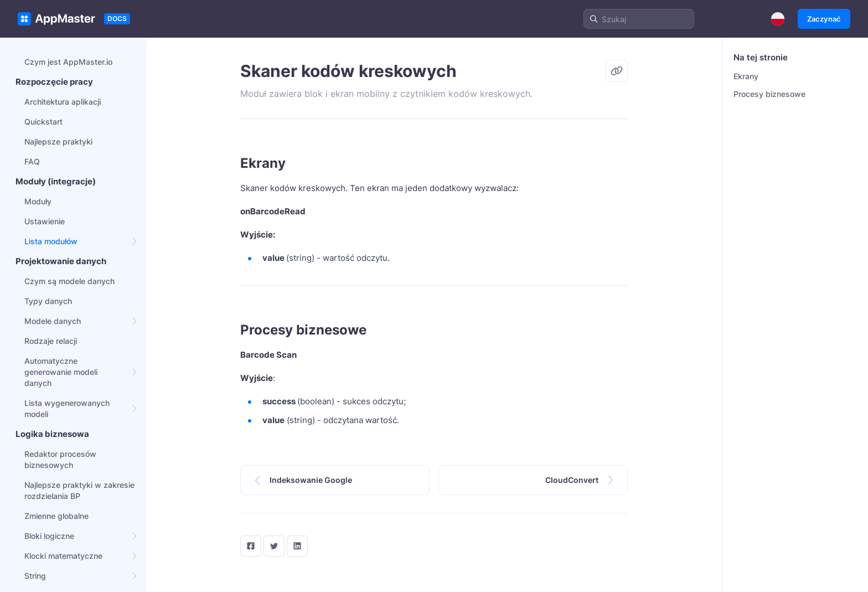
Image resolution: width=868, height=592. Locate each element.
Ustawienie (45, 221)
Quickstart (43, 122)
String (35, 576)
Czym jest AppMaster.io (68, 62)
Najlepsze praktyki (58, 141)
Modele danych (53, 321)
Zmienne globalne (56, 516)
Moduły (38, 201)
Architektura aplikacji (63, 102)
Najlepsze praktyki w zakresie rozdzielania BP (79, 490)
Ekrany (746, 76)
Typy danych (48, 301)
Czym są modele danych (69, 281)
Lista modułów (51, 241)
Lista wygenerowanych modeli (67, 408)
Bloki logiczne (49, 536)
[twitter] (274, 546)
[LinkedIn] (297, 546)
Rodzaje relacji (51, 341)
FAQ (32, 161)
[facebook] (251, 546)
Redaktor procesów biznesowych (60, 459)
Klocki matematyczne (63, 556)
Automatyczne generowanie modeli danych (61, 372)
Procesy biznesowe (769, 94)
